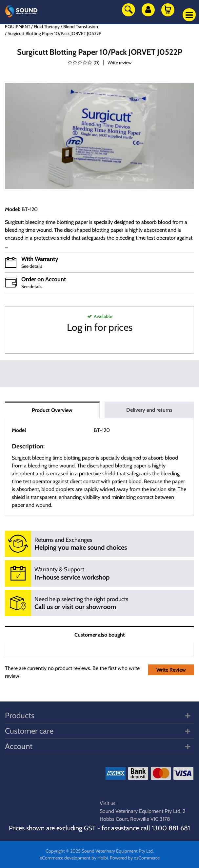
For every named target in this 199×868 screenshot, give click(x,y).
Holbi (103, 858)
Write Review (171, 670)
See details (32, 266)
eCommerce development (65, 858)
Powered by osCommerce (135, 858)
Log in (80, 327)
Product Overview (52, 410)
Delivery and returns (149, 410)
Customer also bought (100, 635)
